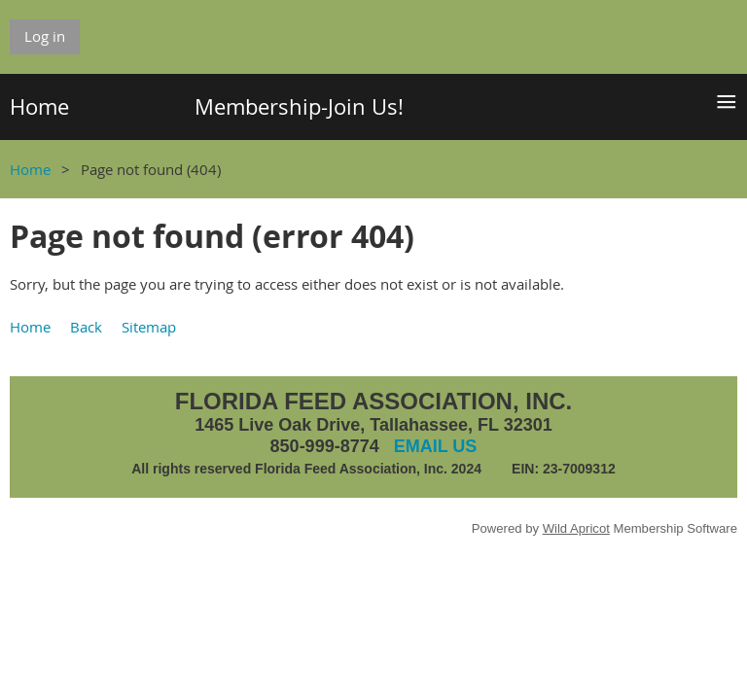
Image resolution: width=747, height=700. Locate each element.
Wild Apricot (576, 528)
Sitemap (149, 327)
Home (30, 169)
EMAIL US (436, 446)
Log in (45, 36)
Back (86, 327)
